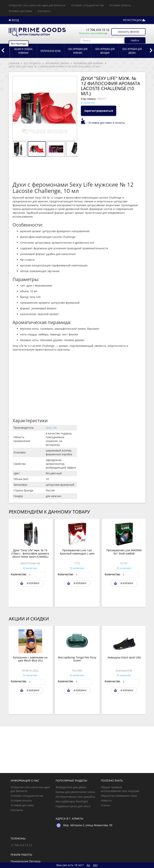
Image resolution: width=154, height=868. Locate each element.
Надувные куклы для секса (73, 806)
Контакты (44, 11)
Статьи (105, 805)
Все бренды (19, 44)
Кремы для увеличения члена (75, 792)
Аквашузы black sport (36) (124, 658)
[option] (23, 51)
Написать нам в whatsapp (93, 33)
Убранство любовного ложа (119, 796)
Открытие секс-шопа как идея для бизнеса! (37, 5)
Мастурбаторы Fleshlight (72, 801)
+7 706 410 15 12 (98, 30)
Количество (19, 574)
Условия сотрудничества (88, 5)
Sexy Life (51, 428)
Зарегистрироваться (99, 111)
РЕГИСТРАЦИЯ (134, 20)
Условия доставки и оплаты (107, 123)
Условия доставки (20, 11)
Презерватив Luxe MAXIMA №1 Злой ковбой (124, 552)
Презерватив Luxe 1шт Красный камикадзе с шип (77, 552)
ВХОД (14, 20)
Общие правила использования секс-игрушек (120, 789)
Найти (135, 40)
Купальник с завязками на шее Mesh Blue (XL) (30, 659)
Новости (106, 800)
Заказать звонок (128, 32)
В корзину (33, 583)
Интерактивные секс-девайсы (75, 797)
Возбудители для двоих (71, 787)
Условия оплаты (120, 5)
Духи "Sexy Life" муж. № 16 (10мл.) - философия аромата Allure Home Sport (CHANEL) (30, 554)
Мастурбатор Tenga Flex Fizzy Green (77, 659)
